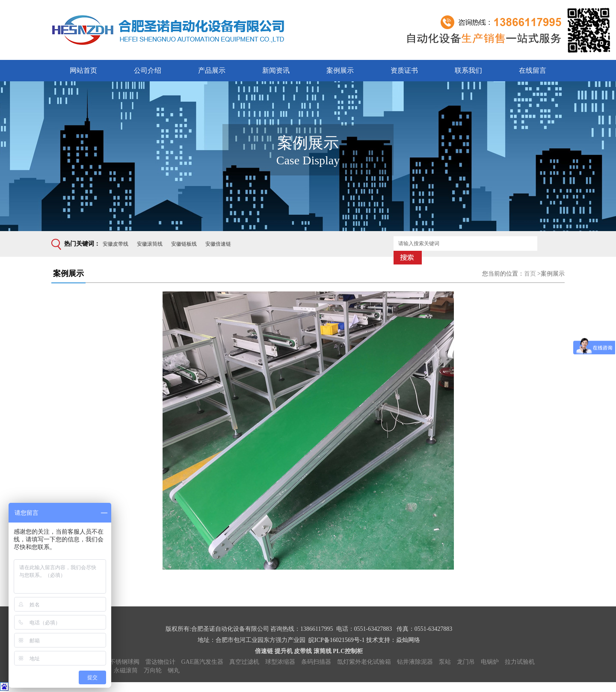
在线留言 (533, 70)
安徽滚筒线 (150, 244)
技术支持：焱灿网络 (393, 640)
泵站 (445, 662)
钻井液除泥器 (415, 662)
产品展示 (212, 70)
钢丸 (174, 670)
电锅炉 (490, 662)
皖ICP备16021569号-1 (336, 640)
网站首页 (83, 70)
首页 (530, 274)
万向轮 (153, 670)
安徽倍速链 (218, 244)
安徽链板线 (184, 244)
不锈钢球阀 (124, 662)
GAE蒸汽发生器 (203, 662)
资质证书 (404, 70)
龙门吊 (466, 662)
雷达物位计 (160, 662)
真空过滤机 (244, 662)
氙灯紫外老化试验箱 (364, 662)
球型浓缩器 (280, 662)
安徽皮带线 (115, 244)
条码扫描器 (316, 662)
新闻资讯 (276, 70)
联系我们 (468, 70)
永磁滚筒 (126, 670)
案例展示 (340, 70)
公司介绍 (148, 70)
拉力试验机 (520, 662)
